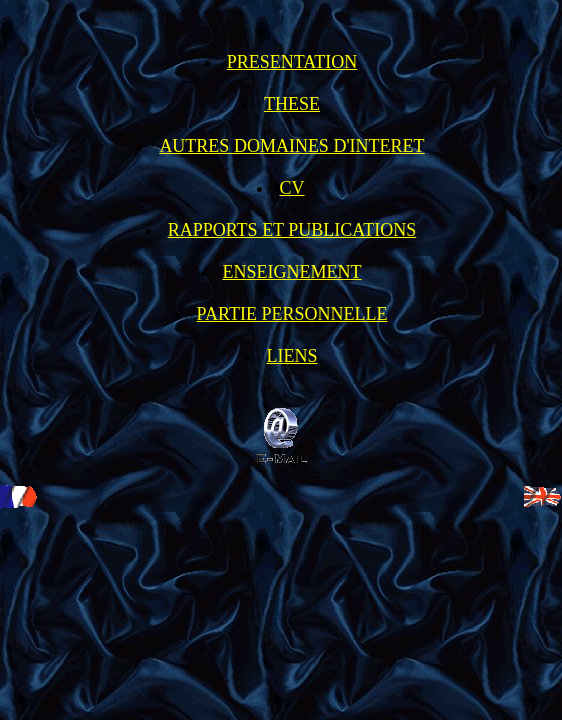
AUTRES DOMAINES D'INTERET (291, 146)
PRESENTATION (292, 62)
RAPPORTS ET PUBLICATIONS (292, 230)
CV (291, 188)
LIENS (292, 356)
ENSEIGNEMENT (292, 272)
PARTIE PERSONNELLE (292, 314)
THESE (292, 104)
